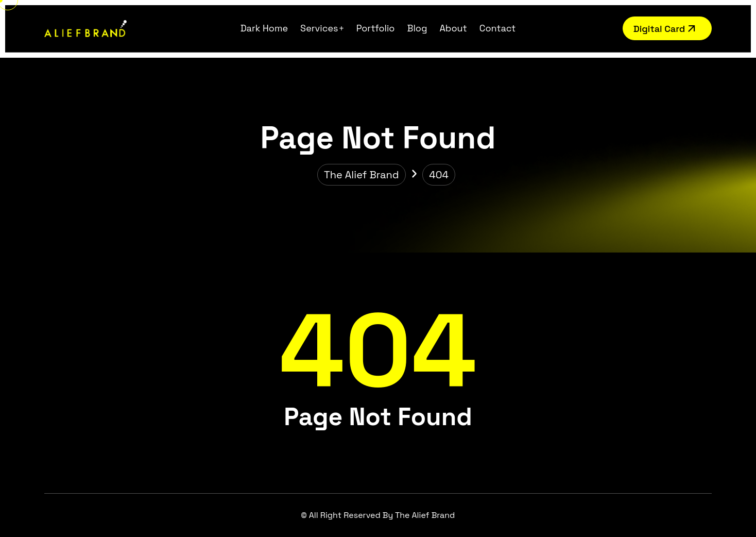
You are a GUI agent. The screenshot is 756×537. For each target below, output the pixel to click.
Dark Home (264, 28)
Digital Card (666, 29)
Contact (498, 28)
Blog (417, 28)
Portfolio (376, 28)
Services (319, 28)
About (453, 28)
